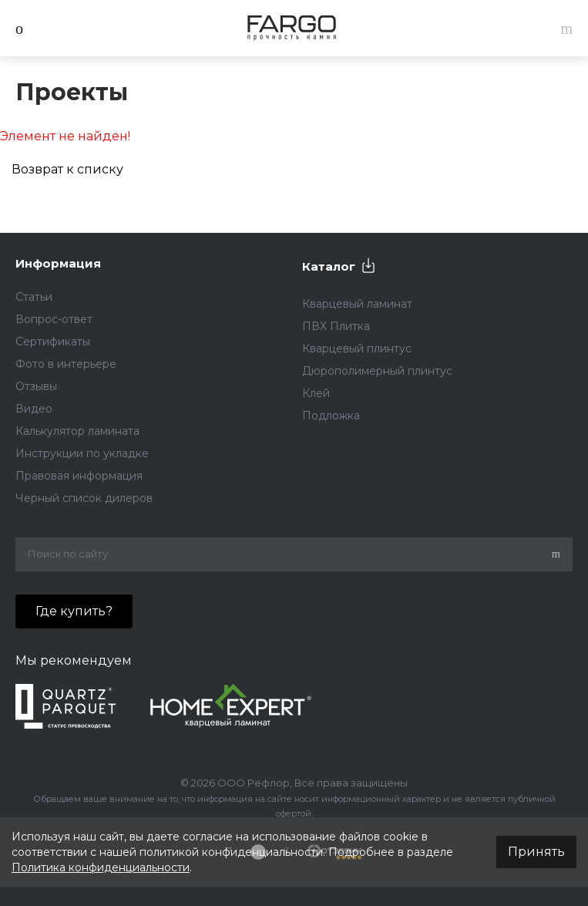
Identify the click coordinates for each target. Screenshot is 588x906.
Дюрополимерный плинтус (377, 371)
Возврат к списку (67, 169)
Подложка (331, 416)
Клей (316, 393)
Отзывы (36, 386)
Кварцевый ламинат (357, 304)
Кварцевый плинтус (357, 349)
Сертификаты (53, 342)
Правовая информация (79, 476)
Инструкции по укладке (82, 453)
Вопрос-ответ (54, 319)
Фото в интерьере (66, 364)
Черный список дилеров (84, 498)
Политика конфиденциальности (101, 867)
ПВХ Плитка (336, 326)
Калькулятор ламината (77, 431)
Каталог (329, 266)
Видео (34, 409)
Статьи (34, 297)
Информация (58, 263)
